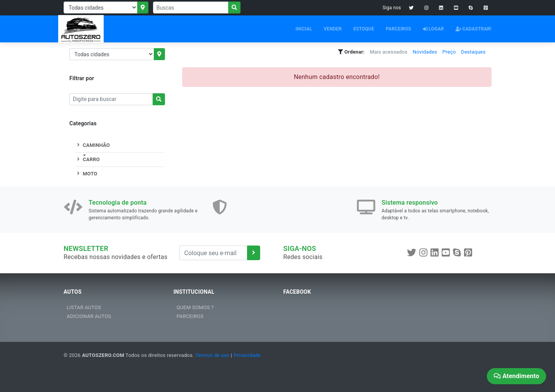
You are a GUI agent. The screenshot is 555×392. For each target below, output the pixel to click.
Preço (449, 52)
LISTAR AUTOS (84, 307)
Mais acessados (388, 52)
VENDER (333, 29)
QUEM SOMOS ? (195, 307)
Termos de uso (212, 355)
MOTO (86, 174)
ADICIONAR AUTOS (89, 316)
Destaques (473, 52)
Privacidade (247, 355)
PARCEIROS (399, 29)
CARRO (87, 159)
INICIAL (304, 29)
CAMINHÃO (92, 145)
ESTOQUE (364, 29)
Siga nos (392, 8)
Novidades (425, 52)
